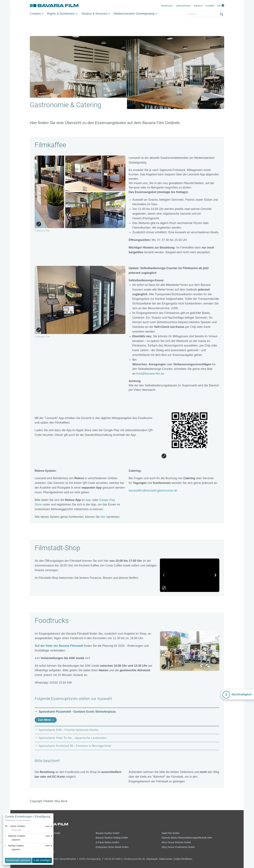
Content (35, 14)
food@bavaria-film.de (150, 374)
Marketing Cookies (14, 846)
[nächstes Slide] (215, 575)
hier (103, 517)
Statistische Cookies (15, 836)
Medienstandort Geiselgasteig (134, 14)
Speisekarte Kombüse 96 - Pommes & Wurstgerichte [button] (75, 746)
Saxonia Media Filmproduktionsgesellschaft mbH (187, 838)
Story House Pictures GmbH (176, 842)
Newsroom (167, 6)
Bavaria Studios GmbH (108, 833)
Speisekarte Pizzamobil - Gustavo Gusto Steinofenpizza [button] (77, 712)
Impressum (152, 859)
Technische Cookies (15, 826)
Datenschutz (166, 859)
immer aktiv (17, 830)
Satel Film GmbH (170, 833)
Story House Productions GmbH (178, 847)
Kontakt (210, 6)
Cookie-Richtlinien (183, 859)
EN (219, 6)
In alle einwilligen (42, 860)
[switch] (13, 830)
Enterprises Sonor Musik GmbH (112, 847)
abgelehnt (16, 840)
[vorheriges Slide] (164, 575)
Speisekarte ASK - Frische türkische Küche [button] (69, 730)
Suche (187, 11)
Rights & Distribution (61, 14)
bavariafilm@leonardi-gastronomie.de (153, 491)
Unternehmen (183, 6)
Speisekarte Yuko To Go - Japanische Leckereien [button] (73, 738)
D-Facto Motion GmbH (107, 842)
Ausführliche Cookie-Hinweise (18, 820)
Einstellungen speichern (18, 860)
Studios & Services (94, 14)
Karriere (198, 6)
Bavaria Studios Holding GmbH (112, 838)
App (88, 500)
